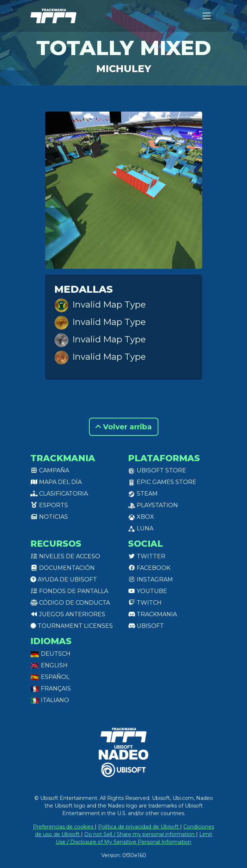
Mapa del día (56, 482)
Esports (49, 505)
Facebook (149, 568)
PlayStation (153, 505)
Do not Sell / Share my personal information (140, 834)
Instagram (150, 579)
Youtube (148, 591)
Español (50, 677)
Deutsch (50, 654)
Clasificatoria (59, 494)
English (49, 665)
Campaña (50, 470)
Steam (143, 494)
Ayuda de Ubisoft (64, 579)
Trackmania (152, 614)
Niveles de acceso (65, 556)
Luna (141, 528)
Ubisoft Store (157, 470)
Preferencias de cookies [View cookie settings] (64, 827)
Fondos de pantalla (69, 591)
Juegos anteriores (68, 614)
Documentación (63, 568)
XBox (141, 517)
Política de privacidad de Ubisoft (139, 827)
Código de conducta (70, 603)
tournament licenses (72, 626)
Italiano (50, 700)
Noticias (49, 517)
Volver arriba (124, 427)
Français (51, 688)
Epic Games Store (162, 482)
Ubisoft (146, 626)
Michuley (124, 69)
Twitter (147, 556)
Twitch (145, 603)
